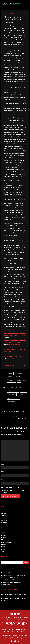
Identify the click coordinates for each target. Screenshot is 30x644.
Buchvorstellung (6, 537)
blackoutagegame (21, 380)
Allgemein (4, 533)
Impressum (9, 627)
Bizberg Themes (15, 640)
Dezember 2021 (5, 518)
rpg (9, 398)
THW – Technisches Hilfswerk (9, 580)
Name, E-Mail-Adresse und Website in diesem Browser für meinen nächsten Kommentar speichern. (14, 490)
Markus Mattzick (9, 365)
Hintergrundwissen (6, 542)
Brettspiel (4, 535)
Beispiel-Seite (17, 617)
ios (17, 391)
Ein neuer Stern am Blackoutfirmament (14, 411)
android (10, 373)
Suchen (4, 557)
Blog (8, 620)
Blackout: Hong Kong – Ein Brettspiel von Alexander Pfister (17, 417)
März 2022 (4, 513)
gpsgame (19, 387)
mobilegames (11, 394)
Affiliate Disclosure (6, 617)
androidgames (18, 373)
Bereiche (26, 617)
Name (3, 464)
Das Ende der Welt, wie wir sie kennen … (17, 595)
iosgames (23, 391)
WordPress (14, 638)
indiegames (11, 391)
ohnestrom (20, 394)
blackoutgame (12, 384)
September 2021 (5, 523)
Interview (4, 547)
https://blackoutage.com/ (15, 359)
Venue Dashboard (22, 632)
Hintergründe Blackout (7, 573)
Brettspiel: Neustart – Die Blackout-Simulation (13, 575)
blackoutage (11, 380)
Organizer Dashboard (8, 629)
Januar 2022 (4, 516)
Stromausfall (16, 398)
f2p (19, 384)
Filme (3, 540)
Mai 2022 (4, 511)
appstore (10, 377)
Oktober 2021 (5, 520)
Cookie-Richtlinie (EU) (18, 620)
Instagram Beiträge (20, 627)
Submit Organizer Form (22, 629)
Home (17, 625)
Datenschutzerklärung (10, 622)
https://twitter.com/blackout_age (16, 345)
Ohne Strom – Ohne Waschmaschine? (11, 577)
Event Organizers (22, 622)
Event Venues (10, 625)
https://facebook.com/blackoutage (12, 356)
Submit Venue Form (10, 632)
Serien (3, 551)
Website (3, 480)
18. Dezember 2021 (9, 13)
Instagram (4, 544)
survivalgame (11, 402)
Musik (3, 549)
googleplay (11, 387)
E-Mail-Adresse (6, 472)
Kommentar (5, 438)
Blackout (17, 377)
